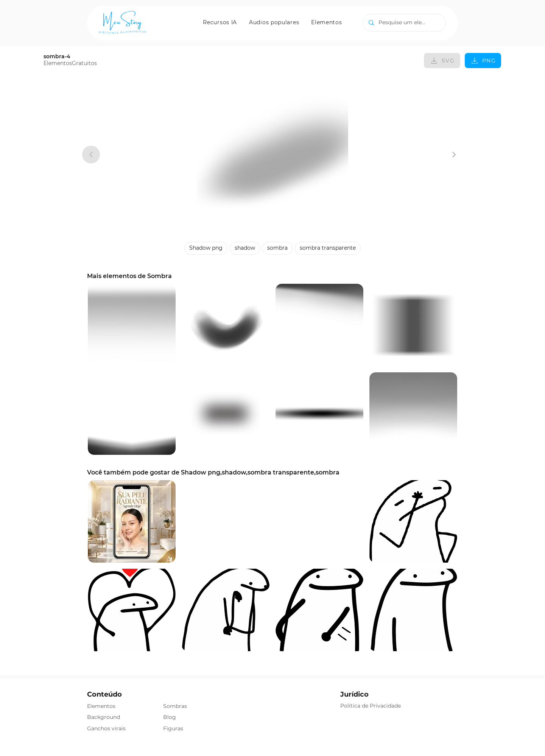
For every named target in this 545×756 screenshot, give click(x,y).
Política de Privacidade (371, 706)
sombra (277, 248)
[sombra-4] (454, 155)
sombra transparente (328, 248)
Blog (170, 717)
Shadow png (206, 248)
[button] (220, 22)
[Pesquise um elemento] (404, 23)
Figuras (173, 728)
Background (104, 717)
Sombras (175, 706)
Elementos (101, 706)
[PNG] (483, 61)
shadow (245, 248)
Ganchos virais (106, 728)
